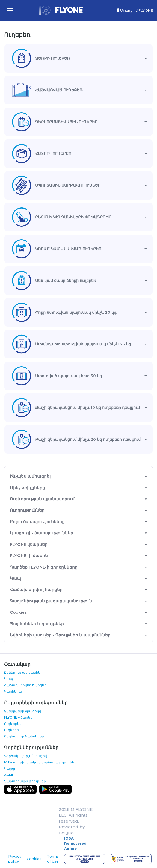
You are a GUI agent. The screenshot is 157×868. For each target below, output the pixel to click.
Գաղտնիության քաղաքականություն (51, 601)
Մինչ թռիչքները (27, 488)
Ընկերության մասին (22, 672)
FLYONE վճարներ (29, 544)
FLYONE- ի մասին (29, 556)
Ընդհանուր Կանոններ (24, 736)
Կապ (15, 578)
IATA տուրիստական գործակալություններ (41, 762)
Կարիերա (13, 691)
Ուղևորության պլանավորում (42, 499)
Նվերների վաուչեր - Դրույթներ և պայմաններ (60, 635)
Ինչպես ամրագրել (30, 476)
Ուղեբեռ (11, 730)
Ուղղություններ (27, 510)
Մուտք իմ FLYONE (135, 10)
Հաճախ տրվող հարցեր (36, 589)
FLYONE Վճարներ (19, 717)
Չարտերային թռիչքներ (25, 781)
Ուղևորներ (14, 724)
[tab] (78, 58)
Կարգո (10, 768)
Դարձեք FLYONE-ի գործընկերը (44, 567)
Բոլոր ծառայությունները (37, 522)
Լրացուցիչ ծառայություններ (42, 533)
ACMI (8, 775)
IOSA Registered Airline (75, 843)
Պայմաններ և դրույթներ (37, 624)
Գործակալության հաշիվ (26, 756)
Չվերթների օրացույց (23, 711)
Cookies (18, 612)
